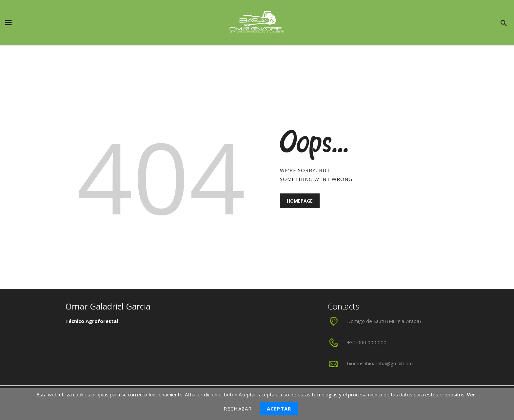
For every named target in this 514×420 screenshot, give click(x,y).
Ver (471, 394)
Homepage (300, 201)
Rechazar (238, 409)
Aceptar (279, 409)
